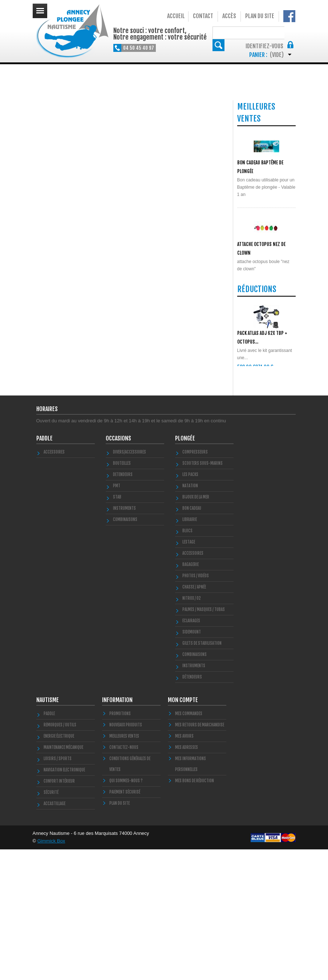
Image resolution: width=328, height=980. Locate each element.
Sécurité (51, 923)
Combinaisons (195, 785)
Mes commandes (189, 844)
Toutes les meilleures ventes (264, 363)
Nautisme (48, 831)
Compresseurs (195, 583)
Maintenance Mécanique (63, 878)
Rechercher (290, 32)
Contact (203, 16)
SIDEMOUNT (192, 763)
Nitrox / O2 (192, 729)
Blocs (187, 661)
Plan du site (260, 16)
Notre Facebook (289, 16)
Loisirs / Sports (58, 889)
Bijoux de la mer (196, 628)
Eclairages (191, 751)
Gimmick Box (51, 971)
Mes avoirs (184, 867)
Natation (190, 616)
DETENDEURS (123, 605)
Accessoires (54, 583)
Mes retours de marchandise (200, 856)
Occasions (118, 569)
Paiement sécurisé (125, 923)
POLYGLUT (246, 319)
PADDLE (44, 569)
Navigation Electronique (64, 901)
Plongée (185, 569)
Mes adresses (187, 878)
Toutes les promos (265, 491)
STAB (117, 628)
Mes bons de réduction (195, 911)
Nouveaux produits (126, 856)
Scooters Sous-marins (203, 594)
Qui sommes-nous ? (126, 911)
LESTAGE (189, 673)
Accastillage (54, 934)
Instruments (194, 796)
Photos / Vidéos (196, 706)
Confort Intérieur (59, 912)
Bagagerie (191, 695)
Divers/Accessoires (129, 583)
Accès (229, 16)
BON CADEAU (192, 639)
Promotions (120, 844)
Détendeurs (192, 808)
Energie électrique (59, 867)
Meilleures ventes (124, 867)
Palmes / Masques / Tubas (204, 740)
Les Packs (190, 605)
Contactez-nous (124, 878)
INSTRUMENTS (124, 639)
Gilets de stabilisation (202, 774)
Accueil (176, 16)
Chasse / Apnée (194, 718)
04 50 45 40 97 (139, 48)
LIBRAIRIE (190, 650)
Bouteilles (122, 594)
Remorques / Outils (60, 856)
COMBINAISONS (125, 650)
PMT (117, 616)
